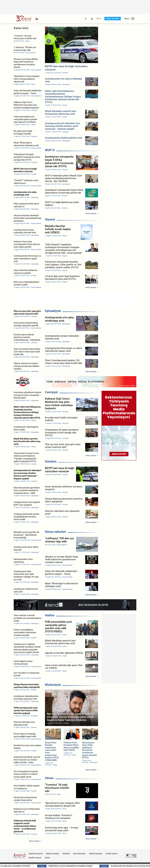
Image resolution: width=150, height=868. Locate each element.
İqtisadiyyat (53, 311)
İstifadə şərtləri (112, 854)
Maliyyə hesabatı (53, 854)
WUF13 (50, 150)
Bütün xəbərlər (91, 213)
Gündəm (51, 461)
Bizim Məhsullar (79, 854)
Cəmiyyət (51, 392)
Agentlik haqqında (36, 854)
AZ (98, 19)
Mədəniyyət (53, 685)
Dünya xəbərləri (56, 532)
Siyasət (50, 219)
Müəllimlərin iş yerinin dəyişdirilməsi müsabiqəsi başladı (82, 866)
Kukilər (47, 858)
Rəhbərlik (66, 854)
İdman (49, 778)
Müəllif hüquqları (96, 854)
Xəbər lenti (21, 28)
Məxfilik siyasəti (35, 858)
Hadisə (50, 615)
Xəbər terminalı (113, 19)
